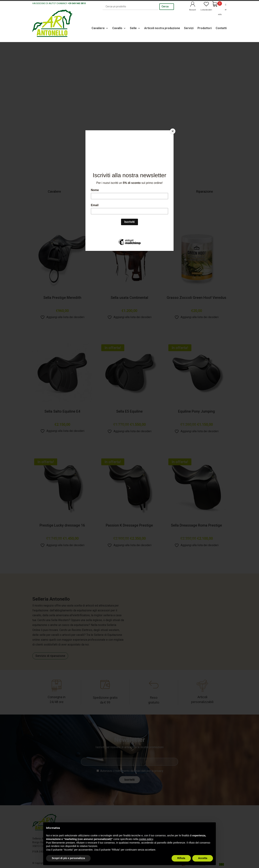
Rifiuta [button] (181, 858)
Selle (133, 28)
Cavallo (117, 28)
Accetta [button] (203, 858)
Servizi (189, 28)
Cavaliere (98, 28)
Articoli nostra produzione (162, 28)
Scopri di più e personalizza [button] (68, 858)
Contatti (221, 28)
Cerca (165, 6)
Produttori (205, 28)
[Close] (173, 131)
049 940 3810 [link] (79, 3)
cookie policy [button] (146, 839)
